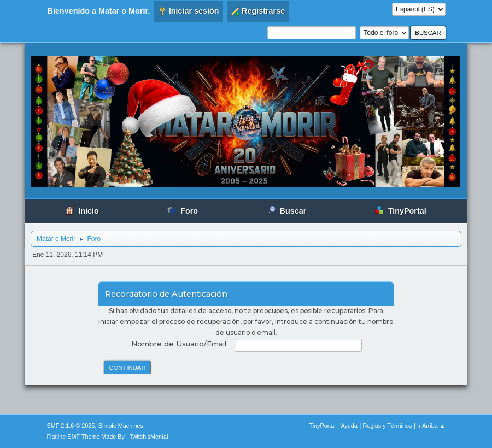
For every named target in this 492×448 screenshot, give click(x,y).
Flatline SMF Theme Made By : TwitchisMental (108, 437)
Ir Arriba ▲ (431, 426)
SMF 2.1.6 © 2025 (71, 426)
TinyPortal (323, 426)
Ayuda (349, 426)
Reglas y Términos (388, 426)
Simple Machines (121, 426)
